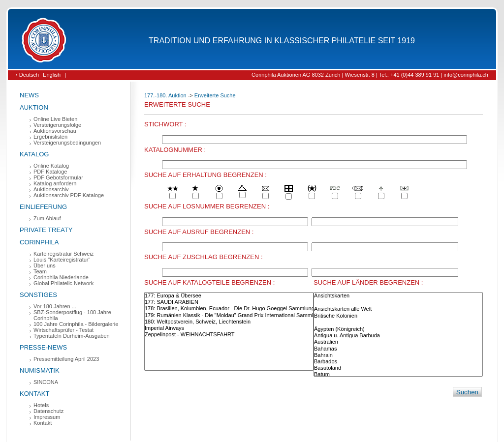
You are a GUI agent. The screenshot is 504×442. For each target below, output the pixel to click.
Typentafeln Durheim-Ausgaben (72, 336)
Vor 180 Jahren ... (55, 306)
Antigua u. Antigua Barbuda (398, 336)
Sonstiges (38, 295)
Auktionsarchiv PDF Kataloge (69, 195)
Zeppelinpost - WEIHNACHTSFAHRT (229, 335)
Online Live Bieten (55, 119)
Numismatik (40, 370)
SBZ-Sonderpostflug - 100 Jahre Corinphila (72, 315)
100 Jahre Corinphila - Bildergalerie (76, 324)
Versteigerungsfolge (57, 125)
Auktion (34, 107)
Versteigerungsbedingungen (67, 143)
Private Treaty (46, 230)
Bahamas (398, 349)
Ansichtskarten (398, 296)
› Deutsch (27, 75)
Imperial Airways (229, 328)
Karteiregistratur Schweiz (63, 254)
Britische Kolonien (398, 316)
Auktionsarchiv (51, 189)
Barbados (398, 362)
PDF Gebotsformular (58, 177)
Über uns (45, 265)
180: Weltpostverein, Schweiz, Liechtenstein (229, 322)
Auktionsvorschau (55, 131)
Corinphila (39, 242)
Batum (398, 374)
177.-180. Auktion (165, 95)
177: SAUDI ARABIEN (229, 302)
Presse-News (43, 347)
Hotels (41, 405)
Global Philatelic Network (63, 283)
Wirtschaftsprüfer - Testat (63, 330)
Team (40, 271)
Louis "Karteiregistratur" (62, 260)
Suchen (467, 392)
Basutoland (398, 368)
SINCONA (46, 382)
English (52, 75)
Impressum (47, 417)
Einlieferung (43, 207)
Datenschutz (48, 411)
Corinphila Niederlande (61, 277)
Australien (398, 342)
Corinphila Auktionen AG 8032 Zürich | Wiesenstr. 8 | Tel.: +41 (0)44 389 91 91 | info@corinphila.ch (370, 75)
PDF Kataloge (50, 172)
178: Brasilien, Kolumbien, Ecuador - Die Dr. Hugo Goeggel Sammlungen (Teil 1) (229, 309)
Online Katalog (51, 166)
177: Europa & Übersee (229, 296)
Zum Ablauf (47, 218)
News (29, 95)
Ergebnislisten (50, 137)
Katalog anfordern (55, 183)
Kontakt (34, 394)
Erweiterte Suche (215, 95)
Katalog (34, 154)
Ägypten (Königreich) (398, 329)
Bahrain (398, 355)
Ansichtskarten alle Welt (398, 309)
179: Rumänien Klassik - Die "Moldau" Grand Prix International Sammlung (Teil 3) (229, 315)
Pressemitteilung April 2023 (66, 359)
